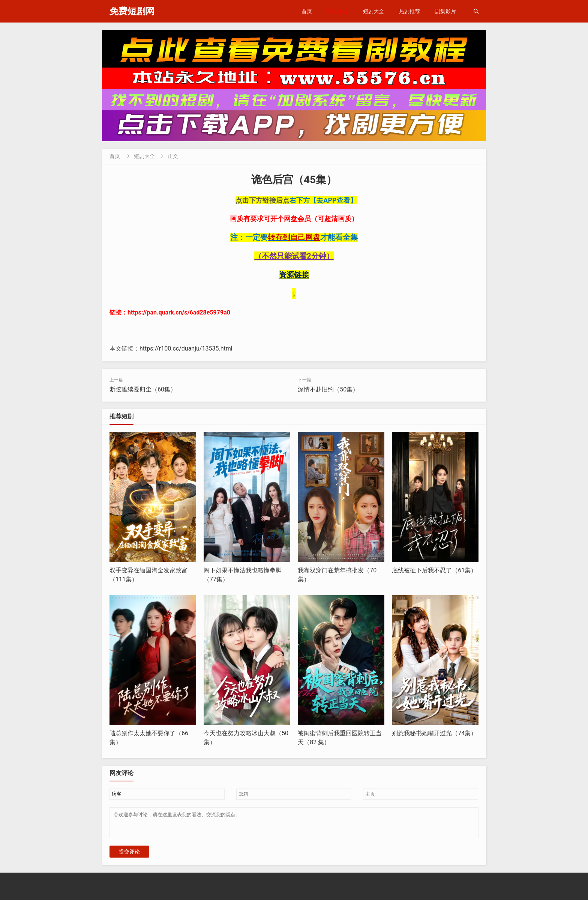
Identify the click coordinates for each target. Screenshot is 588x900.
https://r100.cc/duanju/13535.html (186, 348)
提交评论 (129, 856)
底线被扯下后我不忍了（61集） (434, 570)
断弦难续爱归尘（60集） (143, 389)
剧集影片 (445, 11)
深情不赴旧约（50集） (328, 389)
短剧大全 (373, 11)
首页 (307, 11)
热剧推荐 (409, 11)
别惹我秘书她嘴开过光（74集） (434, 733)
